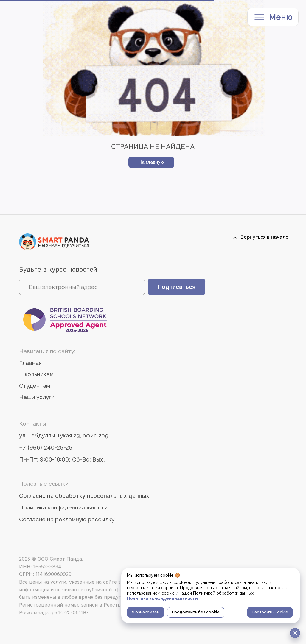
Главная (30, 363)
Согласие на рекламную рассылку (67, 519)
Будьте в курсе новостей (58, 269)
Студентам (35, 386)
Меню (281, 17)
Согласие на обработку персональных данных (84, 496)
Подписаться (177, 287)
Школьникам (36, 374)
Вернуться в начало (264, 237)
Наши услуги (37, 397)
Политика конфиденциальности (63, 508)
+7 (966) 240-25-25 (46, 448)
